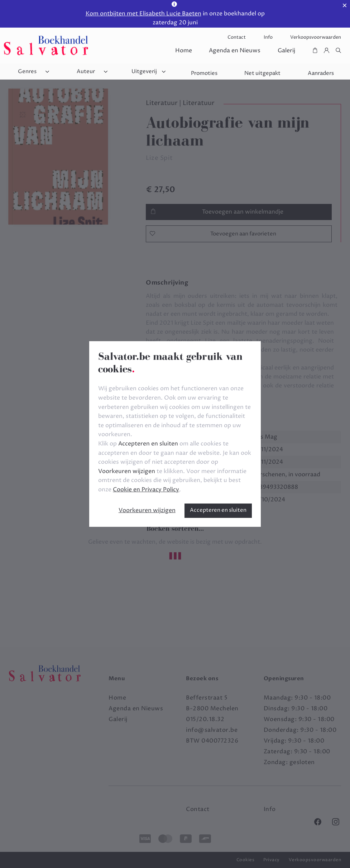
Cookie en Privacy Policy (146, 490)
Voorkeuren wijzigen (147, 510)
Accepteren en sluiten (218, 510)
